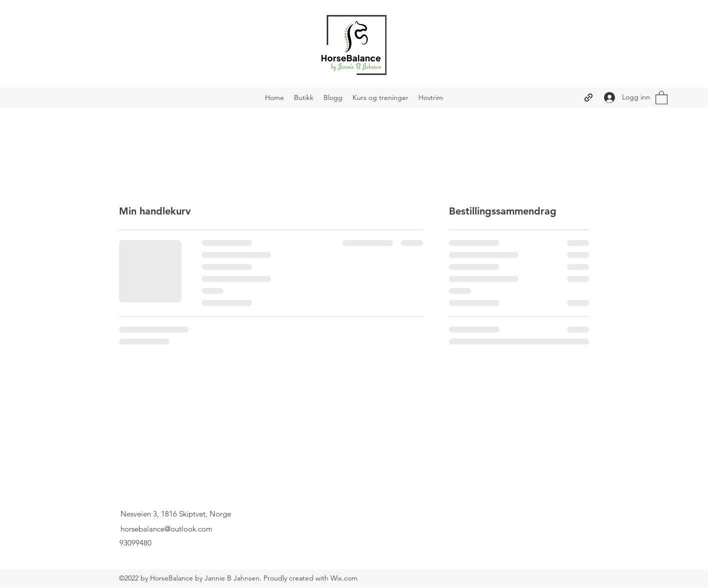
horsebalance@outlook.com (166, 529)
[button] (661, 97)
